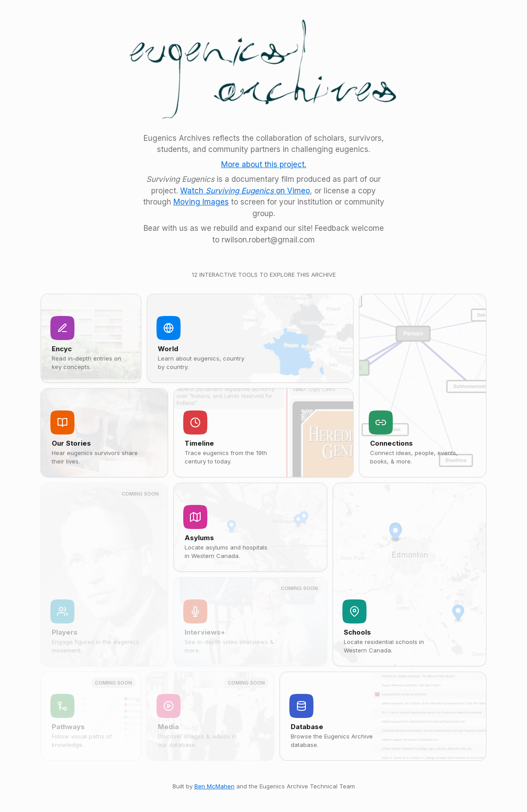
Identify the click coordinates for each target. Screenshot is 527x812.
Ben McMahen (214, 786)
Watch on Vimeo (245, 191)
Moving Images (201, 202)
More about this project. (264, 164)
